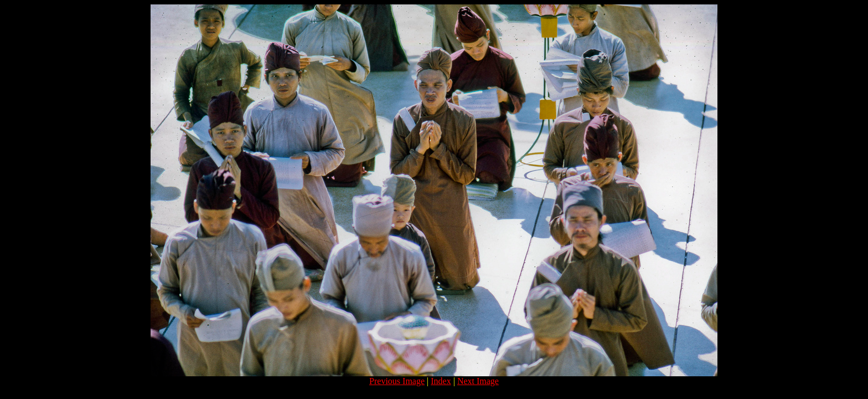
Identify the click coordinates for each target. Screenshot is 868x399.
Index (441, 381)
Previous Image (397, 381)
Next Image (478, 381)
